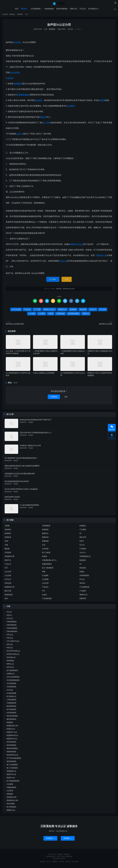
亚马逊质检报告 (12, 671)
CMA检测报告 (12, 622)
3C (80, 565)
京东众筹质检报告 (13, 678)
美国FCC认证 (11, 775)
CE (80, 534)
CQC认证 (10, 639)
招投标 (82, 572)
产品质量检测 (84, 588)
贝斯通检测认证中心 (49, 561)
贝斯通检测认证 (85, 557)
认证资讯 (10, 791)
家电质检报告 (11, 707)
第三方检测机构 (48, 568)
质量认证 (43, 118)
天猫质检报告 (49, 9)
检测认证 (45, 534)
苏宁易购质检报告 (13, 782)
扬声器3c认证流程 (106, 325)
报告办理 (83, 538)
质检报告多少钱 (12, 801)
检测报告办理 (9, 588)
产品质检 (83, 591)
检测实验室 (9, 595)
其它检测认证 (93, 9)
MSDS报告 (10, 661)
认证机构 (45, 549)
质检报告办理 (9, 557)
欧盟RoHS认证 (12, 739)
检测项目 (8, 534)
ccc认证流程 (15, 73)
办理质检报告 (84, 576)
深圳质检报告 (11, 746)
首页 (16, 9)
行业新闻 (10, 785)
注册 (66, 397)
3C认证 (82, 580)
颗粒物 (7, 549)
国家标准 (45, 538)
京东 (44, 546)
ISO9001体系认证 (13, 655)
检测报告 (83, 526)
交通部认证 (11, 674)
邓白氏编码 (11, 804)
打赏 (67, 280)
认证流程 (9, 79)
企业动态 (10, 691)
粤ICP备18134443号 (59, 859)
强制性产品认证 (77, 245)
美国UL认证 (11, 778)
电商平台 (8, 561)
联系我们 (50, 839)
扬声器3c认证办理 (59, 25)
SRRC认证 (73, 9)
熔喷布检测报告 (12, 749)
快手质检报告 (11, 710)
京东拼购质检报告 (13, 681)
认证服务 (45, 576)
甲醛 (44, 572)
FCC (44, 591)
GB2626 (82, 584)
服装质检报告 (11, 720)
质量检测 (45, 542)
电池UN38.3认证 (13, 756)
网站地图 (67, 855)
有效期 (44, 557)
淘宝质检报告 (11, 743)
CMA (6, 542)
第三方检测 (46, 553)
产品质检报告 (47, 599)
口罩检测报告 (11, 700)
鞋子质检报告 (11, 808)
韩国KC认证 (11, 811)
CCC (6, 568)
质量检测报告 (47, 565)
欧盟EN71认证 (12, 733)
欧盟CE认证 (11, 730)
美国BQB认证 (11, 772)
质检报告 (59, 4)
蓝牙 (6, 599)
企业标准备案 (11, 694)
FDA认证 (10, 648)
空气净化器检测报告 (14, 759)
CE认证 (82, 546)
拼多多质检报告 (62, 9)
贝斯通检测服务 (24, 95)
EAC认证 (10, 645)
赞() (78, 30)
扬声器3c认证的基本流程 (15, 325)
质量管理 (83, 599)
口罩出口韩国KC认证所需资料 (44, 374)
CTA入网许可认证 (13, 642)
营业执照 (38, 101)
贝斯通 (102, 101)
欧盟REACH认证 (12, 736)
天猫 (6, 546)
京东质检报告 (35, 9)
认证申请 (45, 584)
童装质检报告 (11, 762)
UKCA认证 (10, 668)
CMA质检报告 (12, 626)
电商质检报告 (11, 752)
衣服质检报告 (11, 788)
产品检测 (83, 549)
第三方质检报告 (12, 769)
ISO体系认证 (11, 658)
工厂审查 (47, 123)
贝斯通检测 (18, 84)
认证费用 (71, 107)
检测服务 (73, 310)
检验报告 (83, 561)
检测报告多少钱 (12, 726)
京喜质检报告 (11, 687)
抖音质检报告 (11, 713)
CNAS (82, 542)
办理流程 (8, 553)
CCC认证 (83, 9)
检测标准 (8, 538)
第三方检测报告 (12, 765)
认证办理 (17, 43)
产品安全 (45, 588)
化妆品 (44, 595)
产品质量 (83, 530)
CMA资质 (8, 584)
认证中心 (19, 134)
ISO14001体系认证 (13, 652)
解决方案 (8, 591)
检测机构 (45, 530)
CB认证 (9, 616)
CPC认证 (10, 635)
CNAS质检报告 (12, 632)
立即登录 (54, 397)
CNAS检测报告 (12, 629)
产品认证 (63, 262)
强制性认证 (102, 256)
